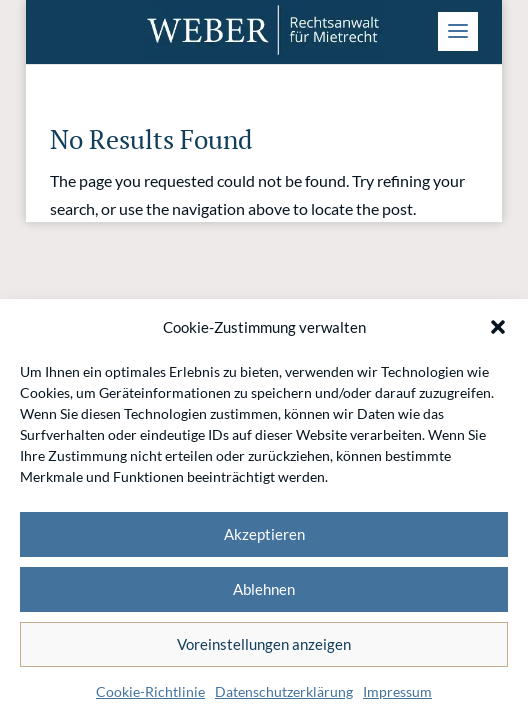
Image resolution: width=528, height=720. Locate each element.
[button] (498, 327)
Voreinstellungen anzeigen (264, 644)
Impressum (397, 691)
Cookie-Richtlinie (150, 691)
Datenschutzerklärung (284, 691)
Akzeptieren (264, 534)
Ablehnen (264, 589)
